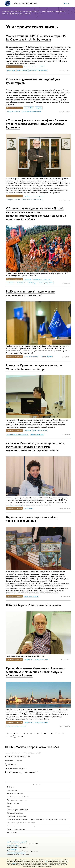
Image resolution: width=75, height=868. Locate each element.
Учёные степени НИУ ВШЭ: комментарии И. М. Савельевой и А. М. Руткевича (36, 38)
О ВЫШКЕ (11, 787)
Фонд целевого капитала (15, 813)
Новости (28, 14)
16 (52, 733)
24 (22, 736)
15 (48, 733)
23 (18, 736)
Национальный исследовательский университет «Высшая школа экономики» (28, 11)
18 (59, 733)
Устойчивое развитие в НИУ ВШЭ (18, 797)
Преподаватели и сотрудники (17, 800)
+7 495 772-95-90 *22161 (18, 757)
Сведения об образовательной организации (21, 823)
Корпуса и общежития (14, 803)
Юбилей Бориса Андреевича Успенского (33, 605)
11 (34, 733)
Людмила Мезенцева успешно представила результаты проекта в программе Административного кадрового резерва (35, 446)
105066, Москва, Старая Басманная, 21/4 (32, 747)
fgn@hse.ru (10, 764)
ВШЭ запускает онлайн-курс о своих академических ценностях (31, 293)
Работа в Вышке (12, 832)
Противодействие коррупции (17, 816)
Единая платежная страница (16, 829)
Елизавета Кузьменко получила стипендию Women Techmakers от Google (35, 367)
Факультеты (61, 11)
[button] (34, 784)
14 (45, 733)
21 (11, 736)
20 (8, 736)
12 (38, 733)
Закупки (10, 806)
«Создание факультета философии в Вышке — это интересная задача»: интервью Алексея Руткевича (37, 124)
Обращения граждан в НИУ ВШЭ (17, 810)
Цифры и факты (12, 790)
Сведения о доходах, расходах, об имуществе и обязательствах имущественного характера (37, 819)
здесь (46, 862)
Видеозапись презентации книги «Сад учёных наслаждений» (32, 519)
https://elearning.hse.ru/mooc (16, 853)
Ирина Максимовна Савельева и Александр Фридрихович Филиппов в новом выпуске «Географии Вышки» (36, 672)
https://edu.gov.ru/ (13, 845)
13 (41, 733)
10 (31, 733)
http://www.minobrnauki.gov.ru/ (17, 842)
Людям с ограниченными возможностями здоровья (23, 826)
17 (56, 733)
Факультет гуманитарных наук (25, 4)
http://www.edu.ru (13, 849)
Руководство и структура (15, 793)
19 (63, 733)
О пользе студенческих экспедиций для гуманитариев (33, 81)
